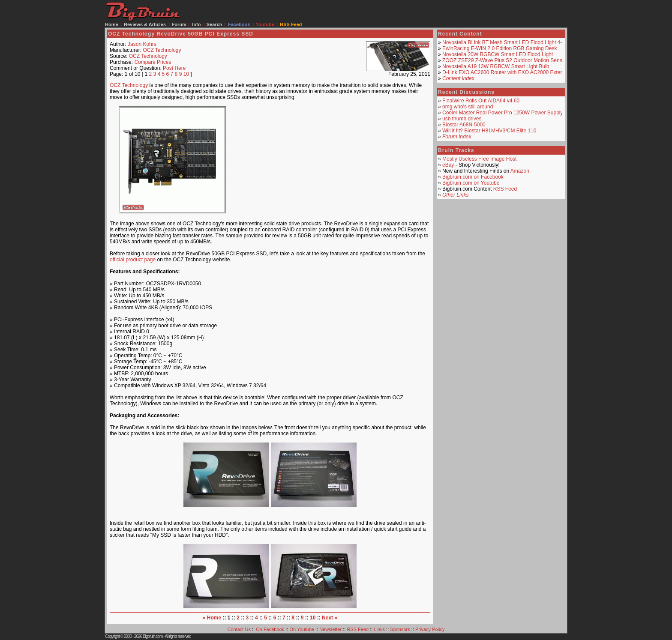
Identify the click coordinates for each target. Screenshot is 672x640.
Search (214, 24)
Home (112, 24)
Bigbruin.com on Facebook (473, 177)
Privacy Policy (430, 629)
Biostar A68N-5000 (464, 125)
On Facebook (270, 629)
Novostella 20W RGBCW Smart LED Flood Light (498, 54)
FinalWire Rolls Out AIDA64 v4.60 (481, 101)
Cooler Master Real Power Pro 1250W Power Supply (502, 113)
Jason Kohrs (142, 44)
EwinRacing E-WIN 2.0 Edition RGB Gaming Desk (499, 48)
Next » (330, 618)
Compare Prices (153, 62)
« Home (212, 618)
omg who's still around (468, 107)
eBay (448, 165)
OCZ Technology (162, 50)
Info (196, 24)
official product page (133, 260)
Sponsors (400, 629)
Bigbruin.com (153, 636)
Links (379, 629)
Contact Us (239, 629)
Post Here (174, 68)
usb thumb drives (462, 119)
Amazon (520, 171)
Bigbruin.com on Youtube (471, 183)
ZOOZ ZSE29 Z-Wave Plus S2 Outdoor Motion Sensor (504, 60)
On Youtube (302, 629)
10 (186, 74)
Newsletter (330, 629)
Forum (179, 24)
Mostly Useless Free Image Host (479, 159)
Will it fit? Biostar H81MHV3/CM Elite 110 (489, 131)
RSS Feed (505, 189)
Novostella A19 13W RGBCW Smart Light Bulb (496, 66)
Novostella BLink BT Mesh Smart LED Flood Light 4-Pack (508, 42)
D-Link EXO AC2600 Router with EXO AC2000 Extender (507, 72)
